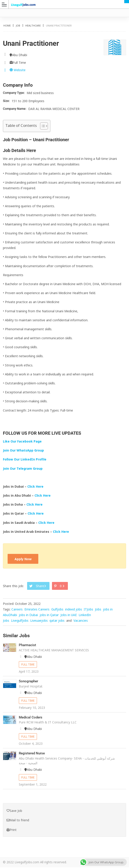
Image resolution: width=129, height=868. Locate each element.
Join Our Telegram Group (23, 468)
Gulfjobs (57, 610)
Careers (17, 610)
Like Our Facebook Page (22, 441)
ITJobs (88, 610)
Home (7, 25)
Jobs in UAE (69, 616)
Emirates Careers (37, 610)
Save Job (14, 811)
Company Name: (15, 109)
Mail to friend (18, 821)
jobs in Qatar (49, 616)
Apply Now (24, 559)
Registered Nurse (33, 754)
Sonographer (29, 682)
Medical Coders (31, 718)
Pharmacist (28, 646)
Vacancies (81, 621)
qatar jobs (57, 621)
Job (18, 25)
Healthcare (33, 25)
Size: (7, 101)
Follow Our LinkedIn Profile (25, 459)
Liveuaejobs (39, 621)
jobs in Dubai (28, 616)
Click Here (36, 486)
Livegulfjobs (20, 621)
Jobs (98, 610)
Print (12, 830)
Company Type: (14, 93)
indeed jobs (74, 610)
